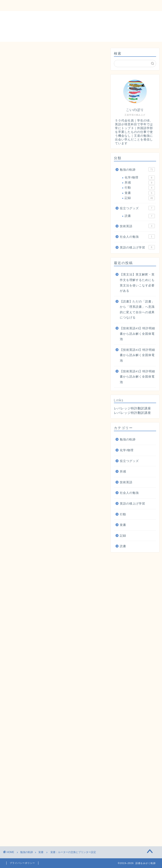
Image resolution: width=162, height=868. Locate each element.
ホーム (15, 6)
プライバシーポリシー (22, 863)
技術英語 (137, 226)
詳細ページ (32, 609)
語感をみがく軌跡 (81, 26)
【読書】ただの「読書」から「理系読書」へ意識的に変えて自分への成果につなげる (137, 310)
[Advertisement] (54, 141)
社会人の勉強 (137, 236)
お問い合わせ (40, 6)
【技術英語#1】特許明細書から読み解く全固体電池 (137, 377)
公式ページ (76, 609)
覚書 (11, 54)
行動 (140, 188)
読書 (140, 216)
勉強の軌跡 (69, 6)
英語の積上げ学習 (137, 247)
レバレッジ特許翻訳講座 (132, 413)
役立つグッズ (99, 6)
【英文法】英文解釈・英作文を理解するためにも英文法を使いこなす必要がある (137, 283)
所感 (140, 183)
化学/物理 (140, 178)
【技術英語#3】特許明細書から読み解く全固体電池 (137, 334)
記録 (140, 198)
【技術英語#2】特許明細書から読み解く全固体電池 (137, 355)
